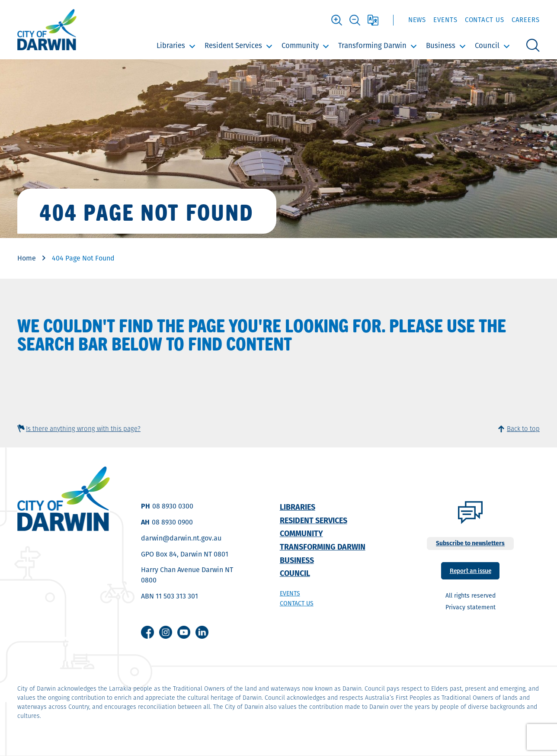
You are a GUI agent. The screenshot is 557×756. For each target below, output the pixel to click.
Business (441, 45)
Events (445, 20)
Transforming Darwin (372, 45)
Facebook (147, 632)
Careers (526, 20)
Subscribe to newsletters (470, 543)
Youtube (184, 632)
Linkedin (202, 632)
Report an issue (471, 570)
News (417, 20)
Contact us (297, 603)
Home (27, 258)
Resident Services (233, 45)
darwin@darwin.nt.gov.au (181, 538)
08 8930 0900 (172, 522)
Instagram (166, 632)
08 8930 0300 (173, 506)
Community (300, 45)
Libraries (171, 45)
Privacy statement (471, 607)
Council (487, 45)
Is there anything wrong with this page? (83, 429)
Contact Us (485, 20)
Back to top (523, 429)
